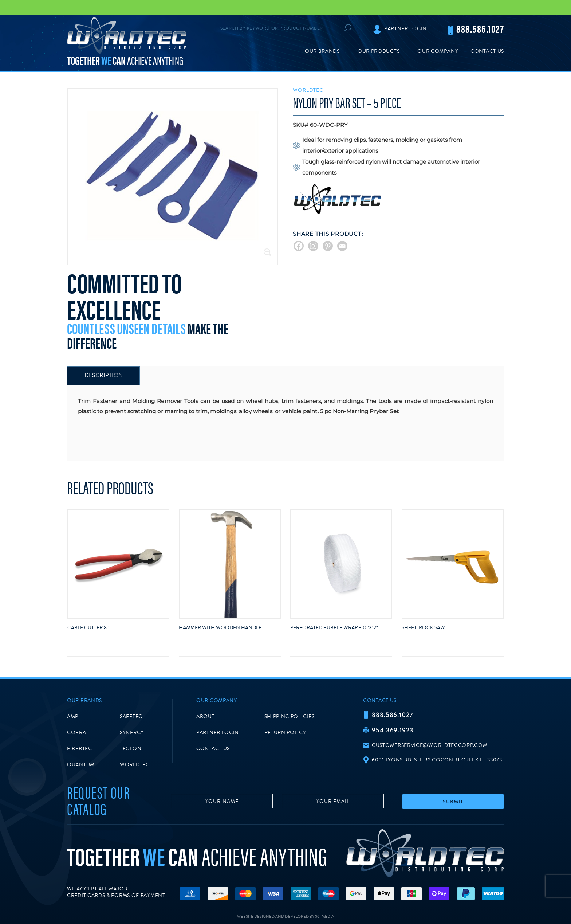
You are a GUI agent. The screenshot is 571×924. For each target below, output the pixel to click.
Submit (453, 802)
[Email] (342, 246)
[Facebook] (299, 246)
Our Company (438, 51)
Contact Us (487, 51)
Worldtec (308, 90)
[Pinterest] (328, 246)
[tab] (103, 376)
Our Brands (322, 51)
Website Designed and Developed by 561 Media (285, 917)
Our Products (379, 51)
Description (104, 375)
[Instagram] (313, 246)
